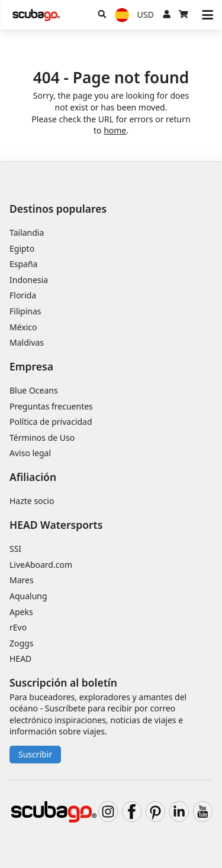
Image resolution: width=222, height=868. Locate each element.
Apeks (21, 612)
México (23, 327)
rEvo (18, 627)
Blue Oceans (34, 390)
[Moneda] (146, 15)
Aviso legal (30, 453)
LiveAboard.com (41, 565)
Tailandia (27, 233)
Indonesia (29, 280)
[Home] (36, 15)
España (23, 264)
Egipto (22, 248)
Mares (22, 580)
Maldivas (27, 342)
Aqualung (28, 596)
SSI (15, 549)
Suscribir (35, 754)
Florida (23, 295)
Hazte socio (32, 501)
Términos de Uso (42, 438)
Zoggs (21, 643)
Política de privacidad (51, 422)
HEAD (20, 659)
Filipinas (25, 311)
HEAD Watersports (56, 525)
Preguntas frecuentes (51, 406)
